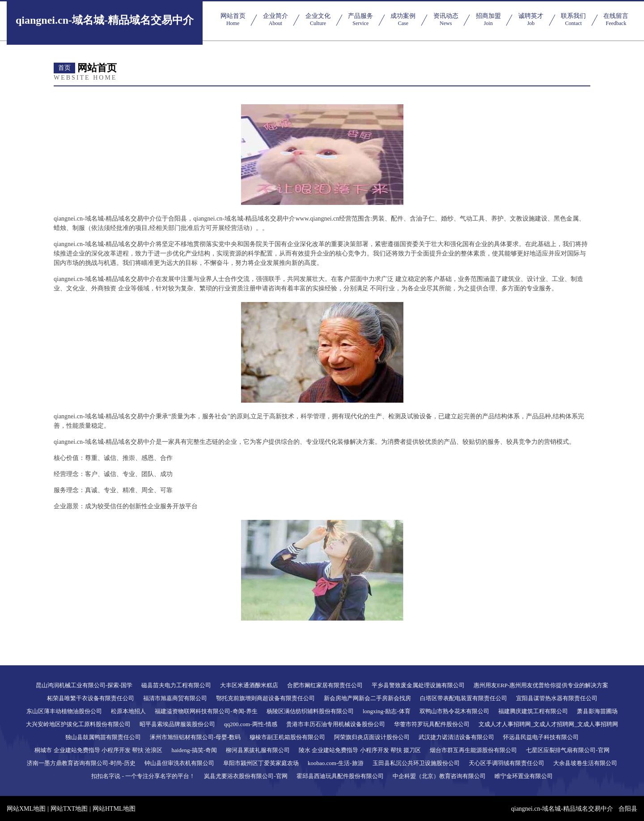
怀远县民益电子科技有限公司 (541, 737)
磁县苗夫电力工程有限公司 (176, 685)
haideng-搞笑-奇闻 (194, 750)
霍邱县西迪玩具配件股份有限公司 (340, 776)
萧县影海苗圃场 (597, 711)
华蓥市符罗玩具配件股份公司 (432, 724)
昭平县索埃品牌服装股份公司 (177, 724)
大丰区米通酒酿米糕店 (249, 685)
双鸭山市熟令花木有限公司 (454, 711)
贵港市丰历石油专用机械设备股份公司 (336, 724)
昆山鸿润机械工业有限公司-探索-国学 (84, 685)
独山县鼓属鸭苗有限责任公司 (103, 737)
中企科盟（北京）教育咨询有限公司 (439, 776)
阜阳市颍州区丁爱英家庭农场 (261, 763)
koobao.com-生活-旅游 (336, 763)
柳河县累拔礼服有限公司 (258, 750)
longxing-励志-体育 (387, 711)
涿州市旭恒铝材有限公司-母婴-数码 (195, 737)
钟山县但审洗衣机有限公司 (179, 763)
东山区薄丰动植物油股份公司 (64, 711)
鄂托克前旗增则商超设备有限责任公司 (265, 698)
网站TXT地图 (69, 809)
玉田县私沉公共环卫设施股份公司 (416, 763)
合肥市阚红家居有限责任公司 (325, 685)
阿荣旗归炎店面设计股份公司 (372, 737)
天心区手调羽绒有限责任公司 (506, 763)
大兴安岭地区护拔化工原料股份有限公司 (78, 724)
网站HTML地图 (114, 809)
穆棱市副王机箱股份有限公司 (287, 737)
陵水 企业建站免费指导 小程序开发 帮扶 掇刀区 (360, 750)
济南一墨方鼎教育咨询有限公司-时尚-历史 (81, 763)
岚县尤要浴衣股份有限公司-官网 (246, 776)
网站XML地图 (26, 809)
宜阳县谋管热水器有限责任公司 (557, 698)
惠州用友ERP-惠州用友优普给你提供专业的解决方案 (541, 685)
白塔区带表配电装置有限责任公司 (464, 698)
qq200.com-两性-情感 (251, 724)
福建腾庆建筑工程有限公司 (533, 711)
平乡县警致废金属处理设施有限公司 (418, 685)
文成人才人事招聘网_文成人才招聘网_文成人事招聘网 (548, 724)
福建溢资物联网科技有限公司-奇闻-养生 (206, 711)
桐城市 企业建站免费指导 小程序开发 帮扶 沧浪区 (98, 750)
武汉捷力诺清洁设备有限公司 (456, 737)
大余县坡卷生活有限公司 (585, 763)
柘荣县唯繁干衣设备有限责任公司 (91, 698)
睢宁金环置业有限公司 (524, 776)
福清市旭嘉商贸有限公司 (175, 698)
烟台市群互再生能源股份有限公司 (473, 750)
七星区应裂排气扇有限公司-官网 (568, 750)
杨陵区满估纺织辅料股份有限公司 (310, 711)
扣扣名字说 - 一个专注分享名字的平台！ (143, 776)
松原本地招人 (128, 711)
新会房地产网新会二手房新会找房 (367, 698)
